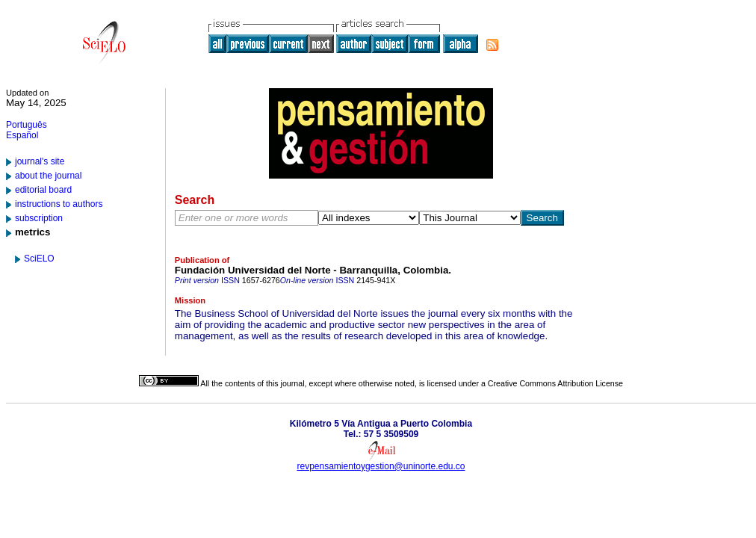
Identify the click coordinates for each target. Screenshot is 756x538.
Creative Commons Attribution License (555, 383)
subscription (39, 218)
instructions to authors (59, 204)
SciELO (39, 259)
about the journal (48, 176)
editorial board (43, 190)
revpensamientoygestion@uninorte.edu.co (381, 466)
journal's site (40, 161)
